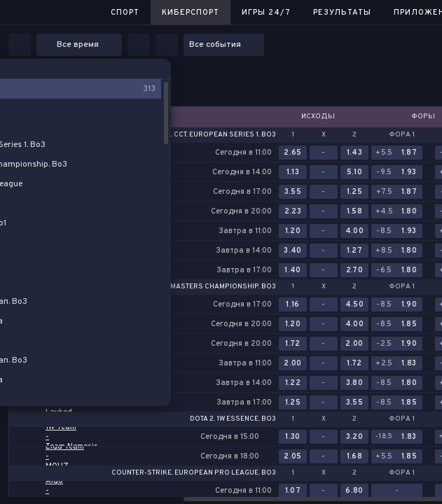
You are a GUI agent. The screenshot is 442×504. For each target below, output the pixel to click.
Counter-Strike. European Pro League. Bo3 (194, 473)
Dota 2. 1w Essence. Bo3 (233, 419)
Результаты (342, 13)
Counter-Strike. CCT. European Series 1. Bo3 (193, 135)
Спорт (125, 13)
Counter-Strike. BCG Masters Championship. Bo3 (184, 287)
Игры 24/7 (266, 13)
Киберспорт (191, 13)
